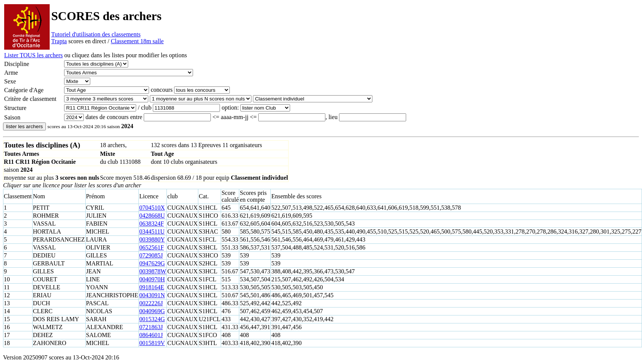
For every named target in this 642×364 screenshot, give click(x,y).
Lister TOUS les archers (33, 55)
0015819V (152, 343)
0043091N (152, 295)
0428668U (152, 216)
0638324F (151, 224)
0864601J (151, 335)
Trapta (59, 41)
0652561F (151, 247)
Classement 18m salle (137, 41)
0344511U (152, 231)
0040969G (152, 311)
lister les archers (24, 126)
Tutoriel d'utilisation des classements (96, 34)
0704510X (152, 208)
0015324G (152, 319)
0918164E (152, 287)
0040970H (152, 279)
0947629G (152, 263)
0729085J (151, 255)
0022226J (151, 303)
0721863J (151, 327)
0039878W (153, 271)
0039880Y (152, 239)
